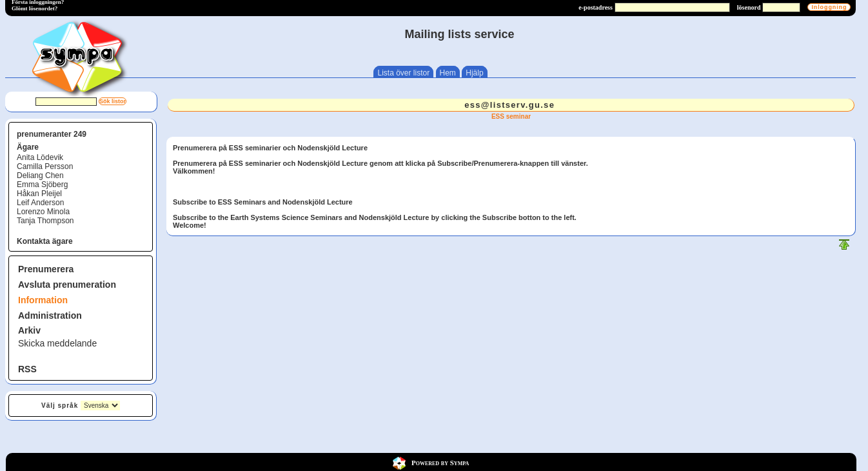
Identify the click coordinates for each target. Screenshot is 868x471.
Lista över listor (403, 73)
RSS (27, 369)
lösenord (749, 7)
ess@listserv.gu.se (509, 105)
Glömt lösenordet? (35, 8)
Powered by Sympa (440, 463)
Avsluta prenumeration (67, 285)
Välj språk (60, 406)
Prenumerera (46, 269)
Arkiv (29, 330)
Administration (50, 316)
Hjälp (474, 73)
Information (43, 300)
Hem (448, 73)
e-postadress (596, 7)
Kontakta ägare (45, 241)
